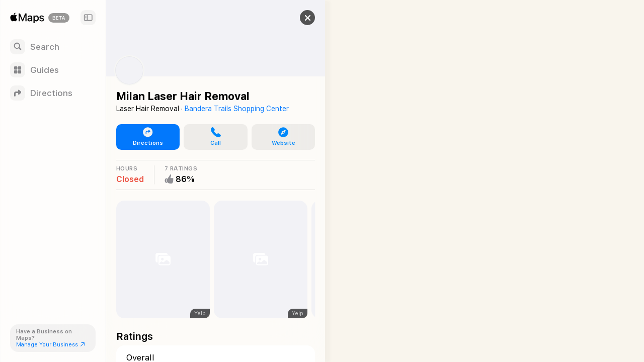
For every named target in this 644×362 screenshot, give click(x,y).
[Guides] (53, 70)
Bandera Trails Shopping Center (237, 109)
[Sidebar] (88, 18)
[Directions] (53, 93)
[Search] (53, 47)
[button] (300, 18)
